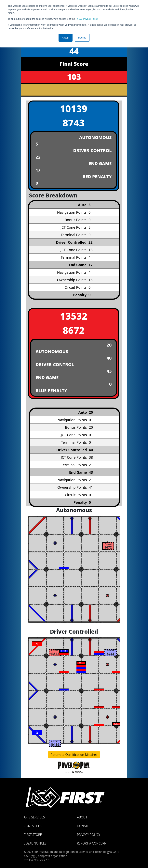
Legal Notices (35, 843)
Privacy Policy (87, 19)
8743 (74, 123)
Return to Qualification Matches (74, 755)
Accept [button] (66, 38)
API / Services (34, 817)
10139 (74, 108)
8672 (74, 330)
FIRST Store (33, 835)
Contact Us (33, 826)
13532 (74, 316)
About (82, 817)
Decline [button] (82, 38)
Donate (83, 826)
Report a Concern (92, 843)
